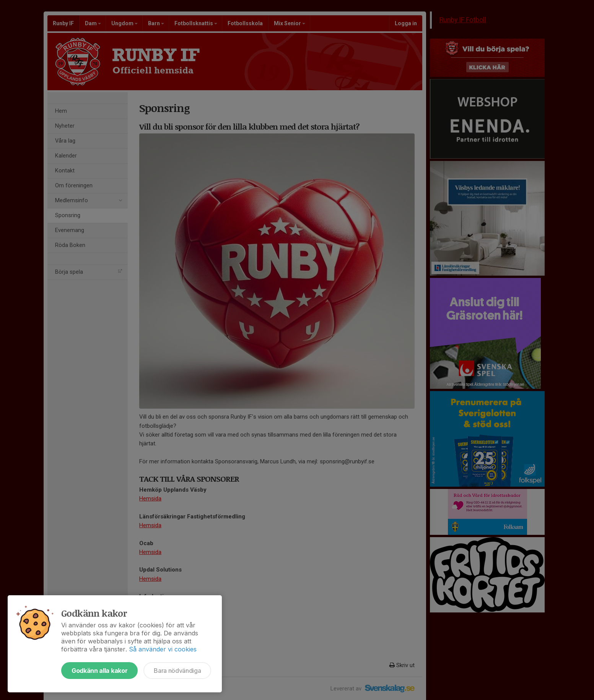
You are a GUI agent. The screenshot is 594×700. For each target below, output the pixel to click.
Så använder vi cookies (163, 649)
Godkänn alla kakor (99, 671)
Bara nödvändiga (177, 671)
